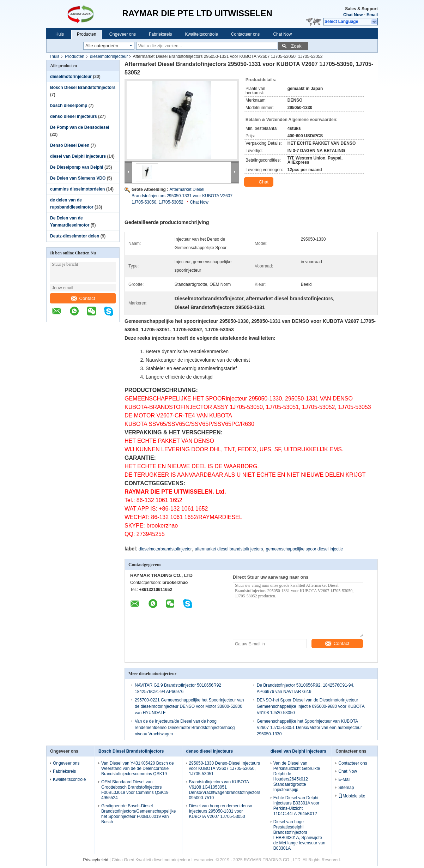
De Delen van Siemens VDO (78, 178)
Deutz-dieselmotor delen (75, 236)
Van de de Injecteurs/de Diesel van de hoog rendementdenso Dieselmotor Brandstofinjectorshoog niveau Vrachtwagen (185, 728)
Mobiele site (352, 796)
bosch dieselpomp (69, 106)
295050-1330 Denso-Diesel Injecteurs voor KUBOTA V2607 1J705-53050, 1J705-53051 (224, 768)
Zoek (296, 46)
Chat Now (353, 15)
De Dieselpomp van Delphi (77, 167)
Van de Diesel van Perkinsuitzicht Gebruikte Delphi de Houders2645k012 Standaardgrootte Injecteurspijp (297, 776)
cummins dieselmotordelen (77, 189)
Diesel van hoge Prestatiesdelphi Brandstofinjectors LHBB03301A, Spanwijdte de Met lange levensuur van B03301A (299, 835)
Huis (60, 34)
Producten (87, 34)
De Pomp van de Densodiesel (80, 127)
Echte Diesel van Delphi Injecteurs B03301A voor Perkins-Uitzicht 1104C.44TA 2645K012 (296, 806)
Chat (259, 182)
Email (372, 15)
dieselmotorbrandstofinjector (165, 549)
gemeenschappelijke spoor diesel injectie (304, 549)
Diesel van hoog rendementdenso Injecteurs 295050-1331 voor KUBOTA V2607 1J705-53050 (220, 811)
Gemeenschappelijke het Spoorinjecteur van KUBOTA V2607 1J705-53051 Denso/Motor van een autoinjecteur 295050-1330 (309, 728)
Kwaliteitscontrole (201, 34)
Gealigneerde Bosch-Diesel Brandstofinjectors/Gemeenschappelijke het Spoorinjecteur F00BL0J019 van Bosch (138, 814)
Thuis (54, 56)
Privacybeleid (96, 860)
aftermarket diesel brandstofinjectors (229, 549)
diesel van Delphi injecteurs (78, 156)
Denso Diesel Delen (70, 145)
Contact (83, 298)
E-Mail (344, 779)
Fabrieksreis (160, 34)
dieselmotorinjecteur (109, 56)
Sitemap (346, 788)
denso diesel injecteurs (74, 116)
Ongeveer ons (123, 34)
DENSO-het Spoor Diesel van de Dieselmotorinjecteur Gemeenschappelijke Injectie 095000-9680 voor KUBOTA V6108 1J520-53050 (311, 706)
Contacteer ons (245, 34)
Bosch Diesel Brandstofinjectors (83, 88)
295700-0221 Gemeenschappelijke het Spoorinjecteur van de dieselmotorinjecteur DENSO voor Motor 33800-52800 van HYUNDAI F (189, 706)
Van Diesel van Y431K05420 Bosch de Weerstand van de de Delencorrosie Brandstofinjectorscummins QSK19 (138, 768)
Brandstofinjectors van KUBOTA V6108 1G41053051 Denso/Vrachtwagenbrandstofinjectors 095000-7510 (224, 790)
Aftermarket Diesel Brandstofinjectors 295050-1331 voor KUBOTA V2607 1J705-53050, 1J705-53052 (182, 196)
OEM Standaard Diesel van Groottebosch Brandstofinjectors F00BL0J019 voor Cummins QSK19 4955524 (135, 790)
